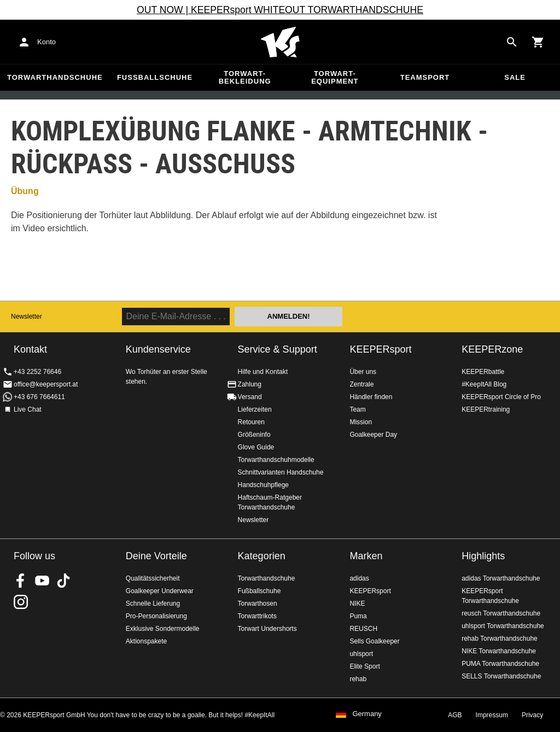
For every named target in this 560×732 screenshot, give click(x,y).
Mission (361, 422)
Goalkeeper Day (373, 435)
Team (357, 409)
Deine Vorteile (156, 556)
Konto (46, 42)
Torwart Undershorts (267, 629)
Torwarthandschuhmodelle (276, 460)
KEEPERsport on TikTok (63, 581)
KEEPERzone (492, 349)
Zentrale (361, 384)
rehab (358, 679)
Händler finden (371, 397)
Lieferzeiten (255, 409)
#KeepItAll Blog (484, 384)
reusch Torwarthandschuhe (501, 613)
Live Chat (28, 409)
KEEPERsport (380, 349)
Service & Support (278, 349)
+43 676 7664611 (39, 397)
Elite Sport (364, 666)
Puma (358, 616)
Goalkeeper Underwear (160, 591)
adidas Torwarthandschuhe (501, 578)
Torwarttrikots (257, 616)
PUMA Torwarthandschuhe (500, 664)
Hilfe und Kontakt (263, 372)
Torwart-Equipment (335, 77)
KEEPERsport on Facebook (21, 581)
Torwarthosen (258, 604)
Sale (515, 77)
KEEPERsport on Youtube (42, 581)
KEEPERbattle (483, 372)
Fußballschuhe (155, 77)
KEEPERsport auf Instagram (21, 602)
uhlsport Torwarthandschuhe (503, 626)
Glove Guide (256, 447)
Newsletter (27, 317)
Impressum (492, 715)
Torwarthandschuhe (55, 77)
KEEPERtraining (486, 409)
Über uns (363, 372)
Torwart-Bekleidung (245, 77)
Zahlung (250, 384)
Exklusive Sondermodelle (163, 629)
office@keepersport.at (46, 384)
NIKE (357, 604)
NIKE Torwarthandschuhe (499, 651)
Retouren (251, 422)
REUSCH (363, 629)
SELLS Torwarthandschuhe (501, 676)
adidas (359, 578)
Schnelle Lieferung (153, 604)
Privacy (532, 715)
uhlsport (361, 654)
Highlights (483, 556)
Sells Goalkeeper (374, 641)
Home (280, 42)
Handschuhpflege (263, 485)
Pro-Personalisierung (156, 616)
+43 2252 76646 (37, 372)
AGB (455, 715)
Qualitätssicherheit (153, 578)
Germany (367, 714)
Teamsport (425, 77)
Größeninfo (254, 435)
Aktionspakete (146, 641)
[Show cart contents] (538, 42)
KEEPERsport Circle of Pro (501, 397)
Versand (250, 397)
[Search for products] (512, 42)
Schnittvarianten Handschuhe (281, 472)
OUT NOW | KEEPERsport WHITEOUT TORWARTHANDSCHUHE (280, 10)
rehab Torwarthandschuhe (500, 639)
